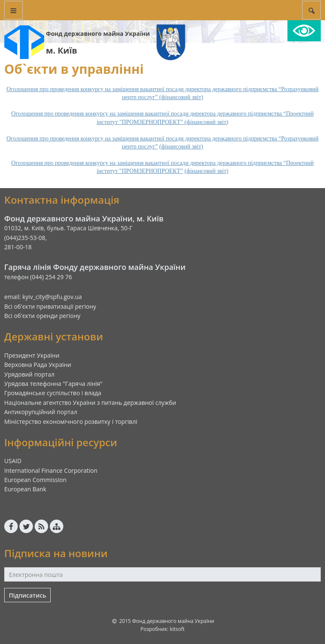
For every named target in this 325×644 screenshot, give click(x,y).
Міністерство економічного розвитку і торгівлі (71, 422)
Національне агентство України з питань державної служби (90, 403)
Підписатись (27, 595)
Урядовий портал (29, 374)
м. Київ (62, 50)
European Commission (35, 480)
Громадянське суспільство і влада (53, 393)
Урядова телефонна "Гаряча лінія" (53, 384)
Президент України (32, 355)
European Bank (25, 489)
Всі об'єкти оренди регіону (42, 316)
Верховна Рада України (38, 365)
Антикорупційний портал (41, 412)
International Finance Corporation (51, 470)
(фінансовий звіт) (181, 147)
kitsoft (177, 629)
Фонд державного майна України (98, 34)
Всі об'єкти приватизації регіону (50, 306)
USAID (13, 461)
